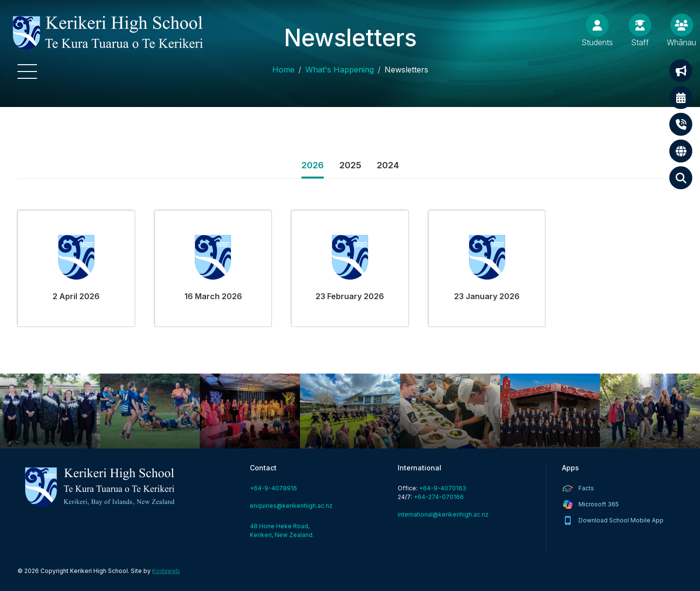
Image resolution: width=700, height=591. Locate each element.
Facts (586, 488)
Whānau (682, 42)
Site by (155, 571)
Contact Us (681, 124)
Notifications (681, 71)
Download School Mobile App (621, 520)
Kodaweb (166, 571)
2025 (350, 165)
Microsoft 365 (599, 504)
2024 (388, 165)
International (681, 151)
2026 (313, 165)
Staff (640, 42)
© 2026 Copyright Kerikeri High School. (73, 571)
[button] (27, 72)
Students (597, 42)
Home (283, 70)
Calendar (681, 98)
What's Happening (340, 70)
